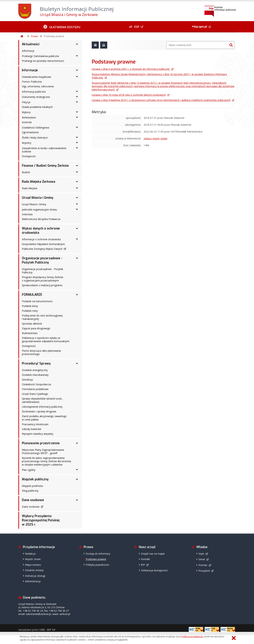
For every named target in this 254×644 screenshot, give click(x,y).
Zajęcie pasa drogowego (36, 328)
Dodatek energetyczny (35, 370)
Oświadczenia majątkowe (37, 77)
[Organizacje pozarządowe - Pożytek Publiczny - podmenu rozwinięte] (77, 258)
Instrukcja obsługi (35, 576)
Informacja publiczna (34, 92)
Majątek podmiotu (32, 486)
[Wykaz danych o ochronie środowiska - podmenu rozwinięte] (77, 228)
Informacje (28, 51)
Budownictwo (30, 333)
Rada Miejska (30, 188)
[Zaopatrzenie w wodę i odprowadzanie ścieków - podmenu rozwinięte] (77, 148)
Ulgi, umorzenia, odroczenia (38, 86)
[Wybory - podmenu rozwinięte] (77, 112)
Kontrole (27, 122)
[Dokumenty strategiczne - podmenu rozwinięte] (77, 97)
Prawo (35, 36)
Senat (202, 559)
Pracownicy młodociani (35, 424)
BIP (143, 565)
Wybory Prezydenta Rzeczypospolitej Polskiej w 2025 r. (41, 520)
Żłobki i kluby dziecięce (35, 138)
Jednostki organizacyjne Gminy (39, 210)
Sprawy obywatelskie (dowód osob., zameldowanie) (42, 400)
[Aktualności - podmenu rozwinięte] (77, 44)
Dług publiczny (30, 491)
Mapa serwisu (33, 565)
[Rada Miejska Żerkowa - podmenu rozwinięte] (77, 182)
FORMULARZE (32, 295)
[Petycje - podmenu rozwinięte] (77, 102)
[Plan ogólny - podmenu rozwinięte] (77, 470)
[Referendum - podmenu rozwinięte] (77, 117)
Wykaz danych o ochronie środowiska (41, 231)
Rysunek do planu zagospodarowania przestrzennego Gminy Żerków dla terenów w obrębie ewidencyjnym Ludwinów (46, 461)
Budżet (26, 172)
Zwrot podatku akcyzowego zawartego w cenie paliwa (44, 418)
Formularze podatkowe (35, 389)
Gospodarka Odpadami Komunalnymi (43, 244)
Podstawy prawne (54, 36)
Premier (203, 565)
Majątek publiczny (35, 479)
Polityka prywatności (97, 565)
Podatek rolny (30, 311)
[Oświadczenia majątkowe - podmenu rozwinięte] (77, 77)
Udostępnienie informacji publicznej (42, 407)
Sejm (201, 554)
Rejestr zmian (33, 559)
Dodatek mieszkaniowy (35, 375)
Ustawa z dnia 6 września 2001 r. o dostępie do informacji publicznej (131, 69)
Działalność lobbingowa (35, 128)
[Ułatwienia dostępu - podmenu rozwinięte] (62, 27)
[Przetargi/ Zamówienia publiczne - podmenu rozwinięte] (77, 56)
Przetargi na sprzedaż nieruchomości (43, 61)
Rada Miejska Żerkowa (39, 182)
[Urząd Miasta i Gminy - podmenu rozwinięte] (77, 198)
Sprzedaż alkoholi (32, 324)
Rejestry (27, 143)
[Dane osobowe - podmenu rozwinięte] (77, 500)
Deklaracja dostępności (154, 570)
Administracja (33, 581)
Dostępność (29, 156)
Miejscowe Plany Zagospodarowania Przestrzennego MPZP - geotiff (43, 451)
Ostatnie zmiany (34, 570)
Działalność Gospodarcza (36, 384)
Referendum (29, 117)
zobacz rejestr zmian (155, 138)
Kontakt (145, 559)
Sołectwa (27, 214)
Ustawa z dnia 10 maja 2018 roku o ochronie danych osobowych (129, 95)
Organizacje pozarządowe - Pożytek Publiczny (42, 260)
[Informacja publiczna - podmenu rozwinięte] (77, 91)
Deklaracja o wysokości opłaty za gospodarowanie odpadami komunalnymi (46, 340)
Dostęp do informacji (98, 554)
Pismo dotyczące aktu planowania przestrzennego (41, 352)
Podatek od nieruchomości (37, 301)
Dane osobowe (33, 500)
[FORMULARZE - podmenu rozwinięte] (77, 295)
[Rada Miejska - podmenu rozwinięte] (77, 188)
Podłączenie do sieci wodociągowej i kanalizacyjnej (42, 317)
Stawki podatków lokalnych (37, 107)
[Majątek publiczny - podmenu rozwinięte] (77, 479)
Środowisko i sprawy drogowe (39, 411)
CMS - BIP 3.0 (47, 630)
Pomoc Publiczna (32, 82)
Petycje (26, 102)
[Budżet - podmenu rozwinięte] (77, 172)
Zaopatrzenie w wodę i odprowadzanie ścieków (44, 150)
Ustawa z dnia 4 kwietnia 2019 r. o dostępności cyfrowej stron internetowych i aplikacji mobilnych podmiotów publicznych (161, 100)
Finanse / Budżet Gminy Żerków (45, 166)
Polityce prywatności (192, 636)
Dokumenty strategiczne (36, 97)
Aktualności (31, 44)
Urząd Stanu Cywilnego (35, 394)
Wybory (26, 112)
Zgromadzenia (30, 132)
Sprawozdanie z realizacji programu (42, 285)
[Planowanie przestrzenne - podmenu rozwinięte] (77, 443)
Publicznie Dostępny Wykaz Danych (42, 249)
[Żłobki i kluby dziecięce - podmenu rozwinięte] (77, 137)
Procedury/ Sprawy (36, 363)
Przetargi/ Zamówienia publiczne (40, 56)
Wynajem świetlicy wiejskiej (38, 434)
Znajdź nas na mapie (153, 554)
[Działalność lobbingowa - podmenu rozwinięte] (77, 127)
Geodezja (27, 380)
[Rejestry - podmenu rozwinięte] (77, 143)
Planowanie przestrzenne (41, 443)
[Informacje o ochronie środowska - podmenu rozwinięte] (77, 239)
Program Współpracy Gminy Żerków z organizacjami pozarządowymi (43, 279)
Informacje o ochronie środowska (41, 239)
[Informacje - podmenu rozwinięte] (77, 70)
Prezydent (204, 571)
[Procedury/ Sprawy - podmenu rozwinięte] (77, 363)
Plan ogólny (29, 470)
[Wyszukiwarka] (197, 45)
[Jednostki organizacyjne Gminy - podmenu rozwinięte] (77, 209)
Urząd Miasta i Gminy (38, 198)
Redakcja (30, 554)
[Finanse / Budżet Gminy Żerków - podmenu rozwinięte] (77, 166)
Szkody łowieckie (32, 429)
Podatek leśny (30, 306)
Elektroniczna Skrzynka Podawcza (41, 219)
